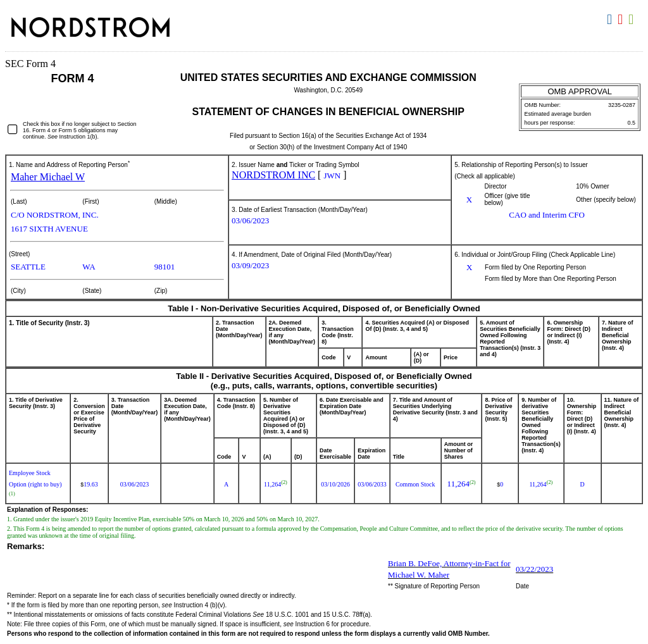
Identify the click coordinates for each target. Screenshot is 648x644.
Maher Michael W (48, 177)
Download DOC (611, 20)
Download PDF (622, 20)
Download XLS (632, 20)
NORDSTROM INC (273, 175)
